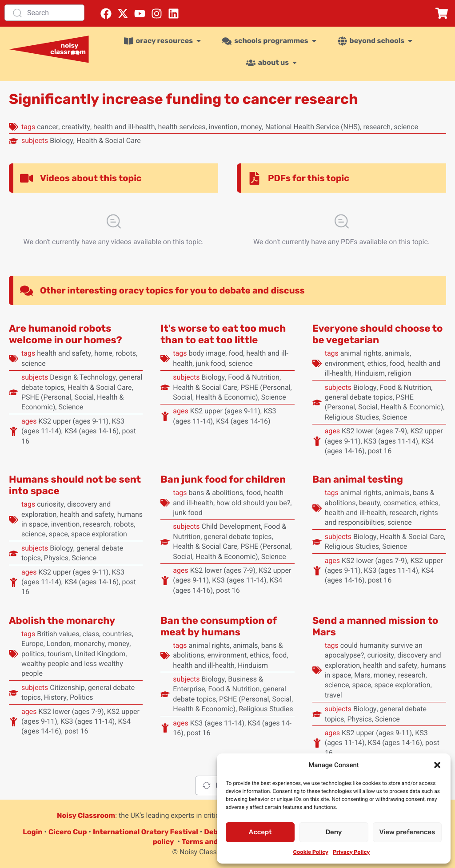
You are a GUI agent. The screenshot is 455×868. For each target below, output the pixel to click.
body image (207, 353)
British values (58, 634)
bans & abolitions (216, 493)
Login (32, 832)
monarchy (89, 644)
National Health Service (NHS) (313, 127)
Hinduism (370, 373)
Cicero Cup (68, 832)
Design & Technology (83, 377)
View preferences (407, 832)
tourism (60, 654)
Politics (82, 697)
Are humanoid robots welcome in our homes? (66, 334)
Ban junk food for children (223, 479)
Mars (362, 675)
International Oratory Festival (146, 832)
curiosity (50, 504)
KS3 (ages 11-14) (391, 441)
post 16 (380, 451)
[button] (437, 765)
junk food (210, 363)
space (58, 534)
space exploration (99, 534)
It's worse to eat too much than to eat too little (223, 334)
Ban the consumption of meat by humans (218, 626)
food (236, 353)
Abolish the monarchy (62, 620)
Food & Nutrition (254, 377)
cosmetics (400, 503)
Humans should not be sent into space (75, 485)
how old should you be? (253, 503)
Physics (56, 558)
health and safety (64, 353)
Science (71, 407)
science (406, 127)
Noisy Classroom (86, 815)
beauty (370, 503)
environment (345, 363)
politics (33, 654)
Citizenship (67, 688)
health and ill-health (124, 127)
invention (223, 127)
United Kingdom (100, 654)
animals (397, 353)
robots (126, 353)
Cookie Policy (311, 852)
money (251, 127)
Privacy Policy (351, 852)
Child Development (231, 526)
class (91, 634)
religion (399, 373)
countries (117, 634)
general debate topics (359, 397)
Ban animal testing (358, 479)
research (377, 127)
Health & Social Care (109, 141)
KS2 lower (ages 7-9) (374, 431)
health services (182, 127)
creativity (76, 127)
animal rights (361, 353)
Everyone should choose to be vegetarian (378, 334)
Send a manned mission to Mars (375, 626)
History (55, 697)
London (59, 644)
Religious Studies (352, 417)
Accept (260, 832)
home (103, 353)
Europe (32, 644)
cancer (48, 127)
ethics (377, 363)
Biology (62, 141)
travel (333, 695)
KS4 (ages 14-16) (92, 431)
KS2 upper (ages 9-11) (73, 421)
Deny (334, 832)
